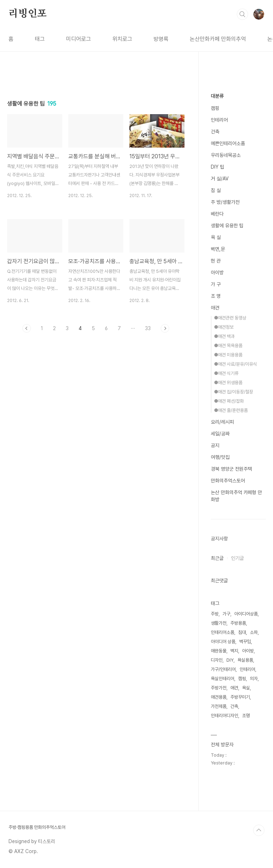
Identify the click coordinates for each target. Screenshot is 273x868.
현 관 (216, 261)
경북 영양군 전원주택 (231, 469)
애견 (215, 308)
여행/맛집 (220, 457)
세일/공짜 (220, 434)
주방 (215, 614)
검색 (242, 14)
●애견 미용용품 (228, 355)
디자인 (217, 660)
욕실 (246, 688)
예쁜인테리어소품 (228, 143)
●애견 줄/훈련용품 (231, 410)
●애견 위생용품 (228, 383)
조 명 (216, 296)
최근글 (217, 558)
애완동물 (219, 651)
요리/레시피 (222, 422)
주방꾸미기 (240, 697)
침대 (242, 632)
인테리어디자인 (224, 716)
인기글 (237, 558)
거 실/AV (220, 179)
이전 (27, 328)
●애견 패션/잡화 (229, 401)
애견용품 (219, 697)
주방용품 (238, 623)
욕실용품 (245, 660)
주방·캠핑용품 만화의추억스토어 (37, 827)
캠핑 (215, 108)
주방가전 (219, 688)
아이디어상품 (246, 614)
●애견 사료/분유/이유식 (235, 364)
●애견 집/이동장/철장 (234, 392)
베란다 (217, 214)
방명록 (161, 39)
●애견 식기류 (226, 373)
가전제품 (219, 706)
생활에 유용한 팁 (227, 226)
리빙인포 (28, 14)
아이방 (217, 272)
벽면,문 (218, 249)
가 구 (216, 284)
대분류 (217, 96)
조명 (246, 716)
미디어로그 (79, 39)
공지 (215, 445)
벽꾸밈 (245, 642)
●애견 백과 (224, 336)
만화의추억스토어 (228, 481)
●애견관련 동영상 (230, 318)
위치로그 (122, 39)
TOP (259, 830)
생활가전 (219, 623)
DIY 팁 (218, 167)
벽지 (234, 651)
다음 (165, 328)
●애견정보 (224, 327)
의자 (254, 679)
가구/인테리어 (223, 669)
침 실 (216, 190)
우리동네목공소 (226, 155)
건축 (215, 132)
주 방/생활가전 (225, 202)
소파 (254, 632)
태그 (40, 39)
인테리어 (219, 120)
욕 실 (216, 237)
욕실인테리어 (223, 679)
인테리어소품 (223, 632)
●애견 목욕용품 (228, 346)
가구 (226, 614)
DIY (230, 660)
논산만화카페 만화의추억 (218, 39)
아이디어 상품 (223, 642)
